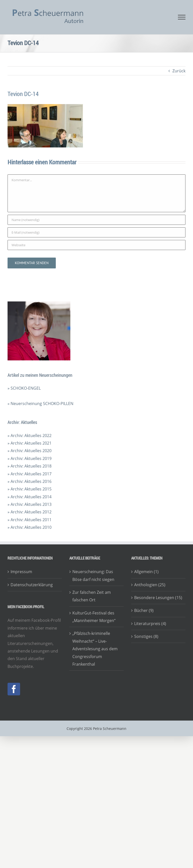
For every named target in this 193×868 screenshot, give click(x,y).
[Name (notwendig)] (96, 220)
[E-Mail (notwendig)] (96, 232)
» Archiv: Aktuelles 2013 (30, 504)
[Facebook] (14, 689)
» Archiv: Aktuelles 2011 (30, 520)
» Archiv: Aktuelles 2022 (30, 436)
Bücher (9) (144, 610)
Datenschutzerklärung (32, 585)
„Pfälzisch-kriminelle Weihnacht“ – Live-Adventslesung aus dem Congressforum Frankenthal (95, 649)
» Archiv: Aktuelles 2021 (30, 443)
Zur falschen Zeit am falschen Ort (92, 596)
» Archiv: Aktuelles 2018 (30, 466)
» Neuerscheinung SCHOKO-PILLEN (40, 404)
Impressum (21, 572)
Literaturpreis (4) (150, 624)
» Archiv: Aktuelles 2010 (30, 527)
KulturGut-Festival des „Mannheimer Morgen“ (94, 617)
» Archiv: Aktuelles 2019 (30, 458)
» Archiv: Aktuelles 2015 (30, 489)
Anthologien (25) (150, 585)
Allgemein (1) (146, 572)
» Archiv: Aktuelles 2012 (30, 512)
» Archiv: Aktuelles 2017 (30, 474)
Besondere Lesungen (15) (158, 598)
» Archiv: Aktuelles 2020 (30, 451)
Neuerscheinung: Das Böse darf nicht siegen (93, 575)
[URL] (96, 245)
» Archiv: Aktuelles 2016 (30, 481)
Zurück (179, 71)
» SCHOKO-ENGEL (24, 388)
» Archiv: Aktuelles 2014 (30, 497)
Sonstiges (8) (146, 636)
